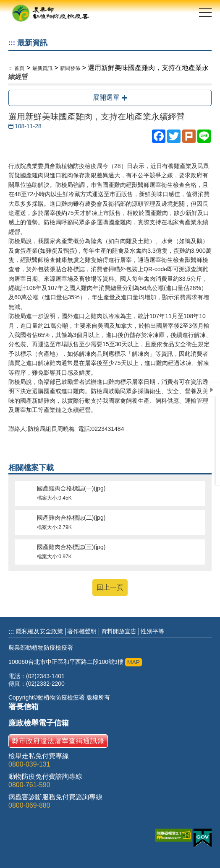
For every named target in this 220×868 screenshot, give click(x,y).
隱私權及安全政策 (39, 631)
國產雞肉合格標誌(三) (110, 552)
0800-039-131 (29, 764)
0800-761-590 (29, 785)
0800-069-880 (29, 805)
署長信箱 (24, 707)
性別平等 (152, 631)
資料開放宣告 (119, 631)
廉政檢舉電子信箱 (39, 723)
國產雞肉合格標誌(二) (110, 523)
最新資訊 (42, 68)
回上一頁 (110, 587)
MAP (134, 662)
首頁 (19, 68)
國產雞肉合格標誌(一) (110, 493)
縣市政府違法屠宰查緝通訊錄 (58, 741)
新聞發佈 (70, 68)
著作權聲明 (82, 631)
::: (12, 43)
